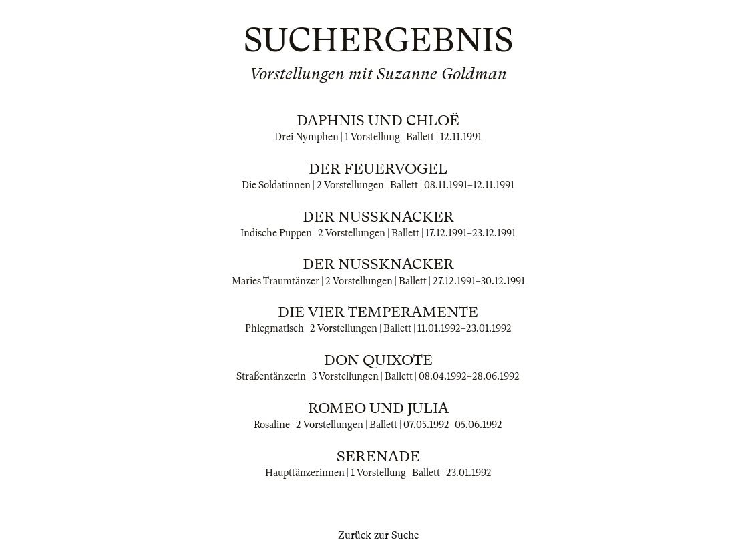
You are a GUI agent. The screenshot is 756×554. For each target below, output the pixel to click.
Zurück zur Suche (378, 535)
